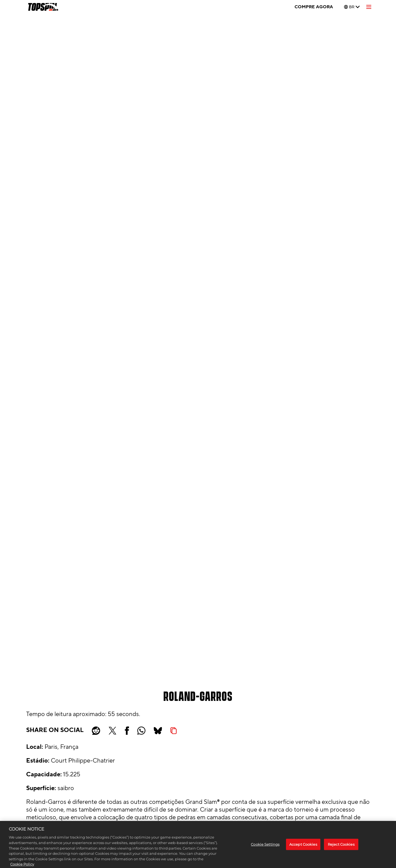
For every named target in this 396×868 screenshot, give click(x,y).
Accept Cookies (303, 849)
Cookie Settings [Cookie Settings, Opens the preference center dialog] (265, 849)
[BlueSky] (158, 731)
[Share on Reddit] (96, 731)
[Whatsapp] (141, 731)
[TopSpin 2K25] (43, 7)
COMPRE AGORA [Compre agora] (314, 7)
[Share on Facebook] (127, 731)
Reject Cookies (341, 849)
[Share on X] (112, 731)
